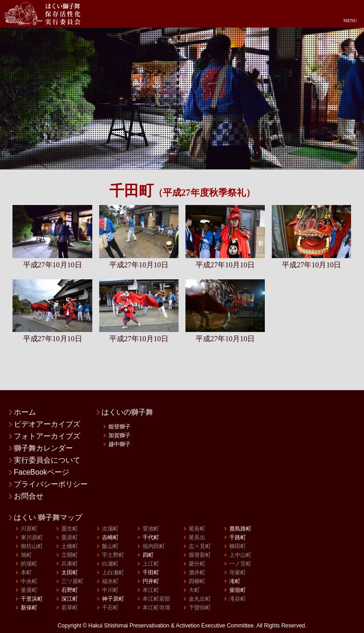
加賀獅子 (119, 435)
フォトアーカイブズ (47, 436)
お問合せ (29, 496)
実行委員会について (47, 460)
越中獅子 (119, 444)
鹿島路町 (240, 529)
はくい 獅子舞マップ (48, 518)
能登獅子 (119, 427)
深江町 (70, 599)
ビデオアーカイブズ (47, 424)
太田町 (70, 573)
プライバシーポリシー (51, 484)
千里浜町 (32, 599)
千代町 (151, 537)
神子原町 (113, 599)
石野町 (70, 590)
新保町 (29, 608)
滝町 (235, 581)
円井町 (151, 581)
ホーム (25, 412)
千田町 (151, 573)
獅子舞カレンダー (43, 448)
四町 (148, 555)
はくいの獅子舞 (127, 412)
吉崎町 (110, 537)
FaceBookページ (42, 472)
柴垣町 (238, 590)
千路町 (238, 537)
